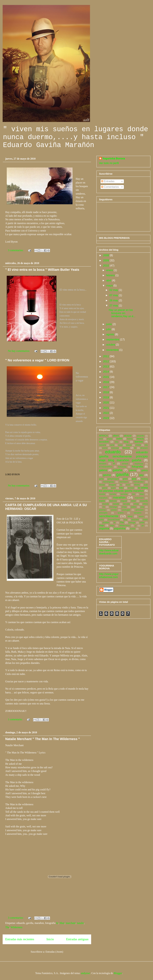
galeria (132, 470)
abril (109, 280)
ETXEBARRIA (106, 467)
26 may (114, 300)
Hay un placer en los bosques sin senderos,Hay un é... (122, 313)
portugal (126, 510)
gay (141, 475)
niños (145, 504)
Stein (145, 520)
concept (115, 448)
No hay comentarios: (19, 351)
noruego (113, 507)
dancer (126, 448)
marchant (71, 923)
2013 (106, 367)
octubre (111, 345)
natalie (80, 923)
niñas (136, 504)
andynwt (85, 973)
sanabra (138, 513)
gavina (107, 475)
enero (110, 270)
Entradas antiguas (77, 939)
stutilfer (106, 523)
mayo (110, 286)
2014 (106, 372)
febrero (111, 275)
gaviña (122, 474)
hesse (102, 485)
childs (138, 445)
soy (126, 520)
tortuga (132, 523)
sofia (101, 520)
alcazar (128, 436)
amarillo (140, 436)
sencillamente (109, 516)
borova (139, 442)
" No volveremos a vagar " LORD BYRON (37, 360)
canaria (102, 445)
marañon (103, 498)
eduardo (113, 452)
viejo (112, 525)
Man (62, 923)
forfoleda (122, 467)
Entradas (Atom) (54, 952)
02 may (114, 290)
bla (117, 442)
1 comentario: (15, 719)
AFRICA (103, 436)
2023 (106, 418)
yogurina (104, 528)
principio (140, 510)
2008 (106, 255)
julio (109, 329)
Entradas (108, 181)
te (115, 523)
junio (109, 324)
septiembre (113, 340)
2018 (106, 392)
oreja (124, 507)
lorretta (124, 494)
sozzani (135, 520)
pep (142, 507)
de (135, 448)
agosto (111, 334)
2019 (106, 397)
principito (103, 513)
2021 (106, 408)
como (105, 448)
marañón (119, 497)
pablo (134, 507)
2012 (106, 361)
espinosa (139, 464)
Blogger (118, 973)
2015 (106, 377)
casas (129, 445)
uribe (142, 523)
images (112, 485)
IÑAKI (137, 485)
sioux (141, 516)
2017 (106, 387)
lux (134, 494)
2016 (106, 382)
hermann (124, 482)
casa (120, 445)
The (7, 927)
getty (101, 479)
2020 (106, 403)
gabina (103, 470)
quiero (121, 513)
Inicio (50, 939)
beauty (140, 439)
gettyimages (113, 479)
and (101, 439)
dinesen (144, 448)
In (57, 923)
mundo (106, 504)
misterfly (144, 501)
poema (102, 510)
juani (113, 488)
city (146, 445)
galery (145, 470)
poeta (114, 510)
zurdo (133, 529)
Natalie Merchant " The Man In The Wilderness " (43, 739)
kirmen (131, 488)
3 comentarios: (16, 250)
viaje (102, 525)
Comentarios (110, 187)
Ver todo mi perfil (109, 163)
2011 (106, 356)
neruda (126, 504)
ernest (125, 464)
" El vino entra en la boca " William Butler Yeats (42, 270)
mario (102, 501)
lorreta (113, 494)
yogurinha (120, 528)
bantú (130, 439)
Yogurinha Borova (114, 158)
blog (126, 442)
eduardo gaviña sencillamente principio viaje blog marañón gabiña (123, 456)
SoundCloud (114, 520)
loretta (102, 494)
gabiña (117, 470)
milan (133, 501)
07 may (114, 295)
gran (125, 479)
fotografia (137, 467)
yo (143, 525)
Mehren (113, 501)
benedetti (104, 442)
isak (146, 485)
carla (112, 445)
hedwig (144, 479)
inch (128, 485)
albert (116, 436)
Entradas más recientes (20, 939)
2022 (106, 413)
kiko (121, 488)
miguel (124, 501)
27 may (114, 306)
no (104, 507)
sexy (130, 516)
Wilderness (17, 927)
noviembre (113, 350)
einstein (103, 464)
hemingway (108, 482)
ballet (119, 439)
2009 (106, 260)
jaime (105, 488)
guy (134, 479)
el (114, 464)
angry (110, 439)
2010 (106, 266)
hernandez (139, 482)
